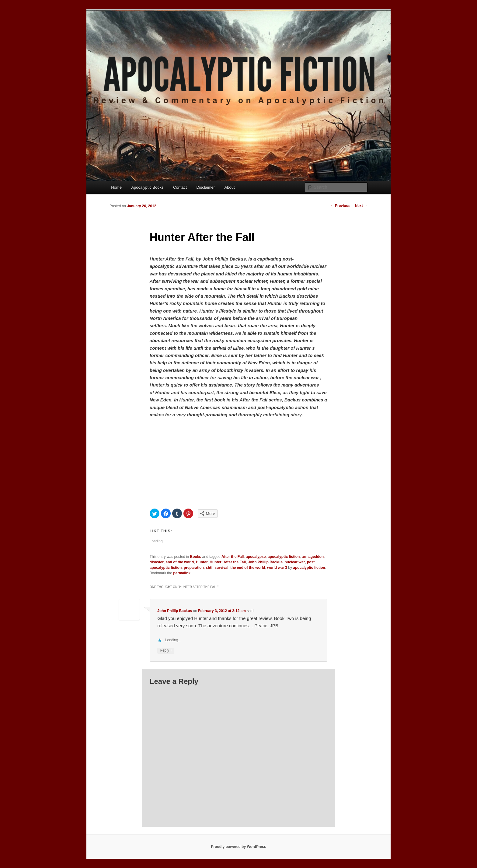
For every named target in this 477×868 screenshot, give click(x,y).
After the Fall (233, 557)
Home (116, 187)
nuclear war (295, 562)
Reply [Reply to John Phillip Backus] (166, 651)
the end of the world (248, 568)
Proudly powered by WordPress (238, 847)
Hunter (202, 562)
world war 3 (277, 568)
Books (196, 557)
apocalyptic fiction (284, 557)
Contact (180, 187)
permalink (182, 573)
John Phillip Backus (265, 562)
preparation (194, 568)
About (230, 187)
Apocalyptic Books (147, 187)
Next (361, 206)
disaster (157, 562)
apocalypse (256, 557)
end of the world (180, 562)
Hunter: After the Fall (228, 562)
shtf (209, 568)
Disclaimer (205, 187)
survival (221, 568)
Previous (340, 206)
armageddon (313, 557)
